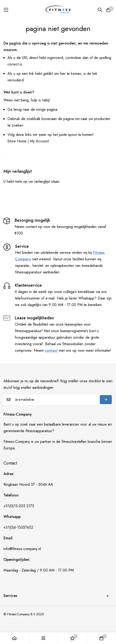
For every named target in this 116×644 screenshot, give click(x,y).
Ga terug (14, 109)
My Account (39, 141)
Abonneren (106, 400)
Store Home (17, 141)
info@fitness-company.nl (22, 549)
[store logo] (58, 10)
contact (51, 350)
